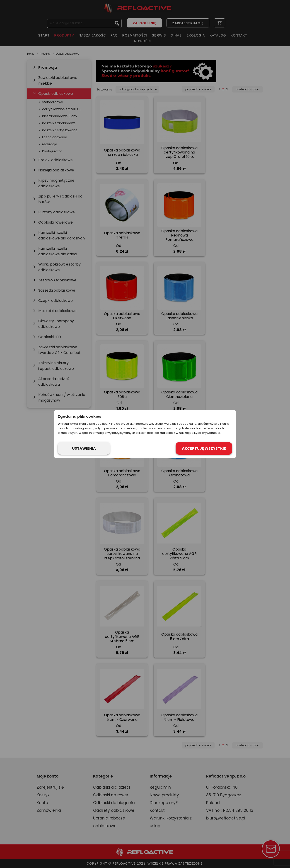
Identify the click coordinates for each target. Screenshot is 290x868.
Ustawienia (84, 448)
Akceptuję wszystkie (204, 448)
